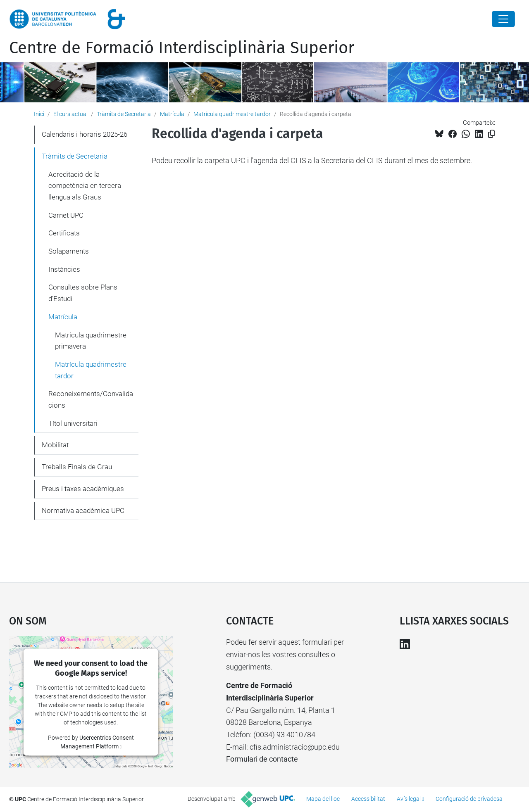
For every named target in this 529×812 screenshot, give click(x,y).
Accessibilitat (368, 799)
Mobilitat (55, 445)
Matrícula (172, 114)
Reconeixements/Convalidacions (91, 399)
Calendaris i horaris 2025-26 (85, 134)
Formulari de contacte (262, 759)
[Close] (503, 19)
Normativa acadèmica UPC (83, 510)
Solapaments (69, 251)
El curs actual (70, 114)
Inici (39, 114)
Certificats (64, 233)
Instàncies (64, 269)
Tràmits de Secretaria (124, 114)
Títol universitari (73, 423)
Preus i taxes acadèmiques (83, 489)
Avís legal (409, 799)
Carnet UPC (66, 215)
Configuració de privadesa (469, 799)
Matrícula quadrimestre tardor (232, 114)
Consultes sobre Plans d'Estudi (83, 293)
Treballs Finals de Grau (77, 467)
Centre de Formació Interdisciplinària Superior (182, 48)
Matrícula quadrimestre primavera (91, 341)
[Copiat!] (492, 134)
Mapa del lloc (323, 799)
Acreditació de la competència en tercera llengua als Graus (85, 186)
